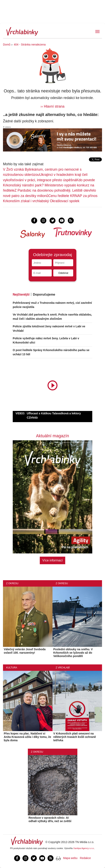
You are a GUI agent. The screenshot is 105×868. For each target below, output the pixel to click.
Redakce (85, 858)
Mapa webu (70, 858)
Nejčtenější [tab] (21, 294)
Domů (7, 45)
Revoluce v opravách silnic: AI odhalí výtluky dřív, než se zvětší (50, 819)
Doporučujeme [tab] (44, 294)
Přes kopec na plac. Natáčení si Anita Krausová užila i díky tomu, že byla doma (27, 737)
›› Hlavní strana (52, 106)
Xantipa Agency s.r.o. (84, 848)
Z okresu (12, 583)
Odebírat (63, 273)
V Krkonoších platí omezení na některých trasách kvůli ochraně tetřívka (75, 737)
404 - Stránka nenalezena (30, 45)
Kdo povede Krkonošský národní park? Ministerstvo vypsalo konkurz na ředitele (49, 185)
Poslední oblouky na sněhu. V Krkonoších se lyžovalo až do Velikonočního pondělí (73, 653)
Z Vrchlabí (63, 668)
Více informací (52, 560)
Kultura (12, 668)
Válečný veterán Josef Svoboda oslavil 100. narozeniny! (25, 651)
